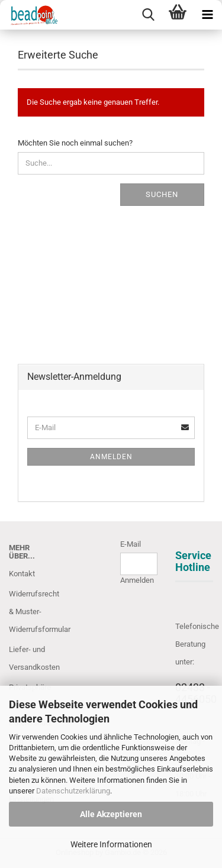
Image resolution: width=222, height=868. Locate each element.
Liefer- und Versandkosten (28, 658)
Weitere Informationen (111, 844)
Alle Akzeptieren (111, 814)
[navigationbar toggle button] (207, 15)
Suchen (162, 194)
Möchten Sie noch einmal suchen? (75, 143)
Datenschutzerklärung (73, 791)
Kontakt (22, 574)
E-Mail (131, 544)
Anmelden (111, 457)
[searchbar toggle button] (148, 15)
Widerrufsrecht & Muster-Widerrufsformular (28, 612)
